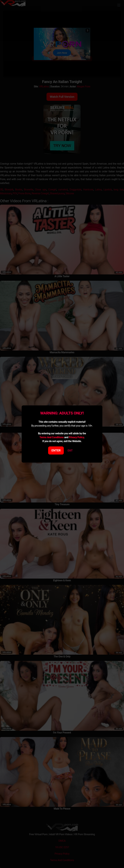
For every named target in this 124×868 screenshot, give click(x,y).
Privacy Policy (76, 437)
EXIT (70, 451)
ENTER (56, 450)
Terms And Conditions (52, 437)
